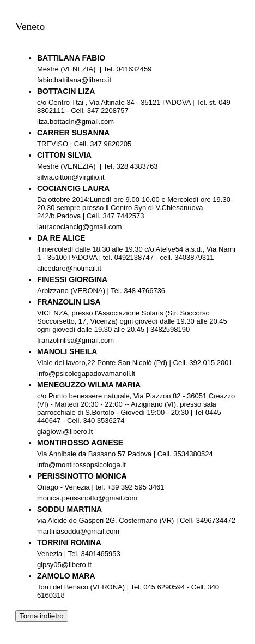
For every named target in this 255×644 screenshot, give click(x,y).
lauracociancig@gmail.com (80, 227)
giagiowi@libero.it (67, 431)
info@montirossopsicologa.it (81, 465)
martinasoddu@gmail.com (78, 531)
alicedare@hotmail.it (69, 268)
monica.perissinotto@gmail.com (87, 498)
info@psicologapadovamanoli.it (86, 374)
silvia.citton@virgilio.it (71, 177)
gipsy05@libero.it (64, 565)
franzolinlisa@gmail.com (75, 340)
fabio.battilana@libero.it (74, 80)
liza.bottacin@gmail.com (75, 121)
